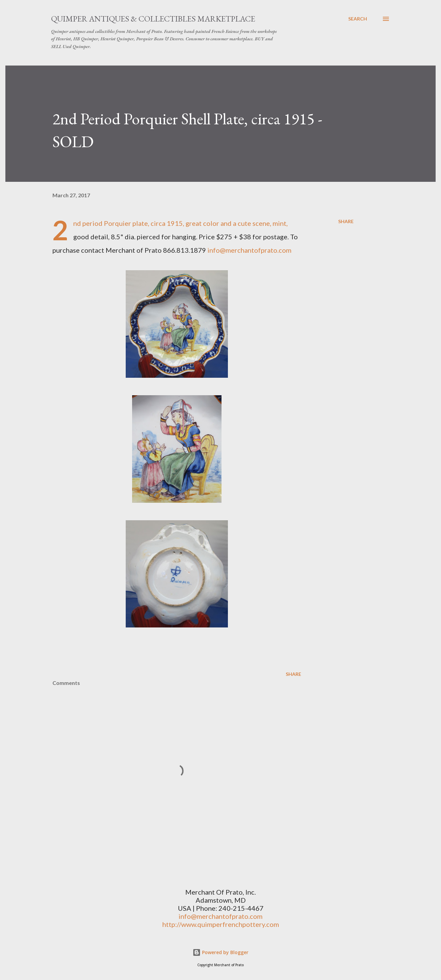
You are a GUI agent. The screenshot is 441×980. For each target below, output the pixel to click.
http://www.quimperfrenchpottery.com (221, 924)
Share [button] (346, 221)
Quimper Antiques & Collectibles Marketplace (153, 19)
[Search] (358, 19)
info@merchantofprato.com (249, 250)
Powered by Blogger (220, 952)
